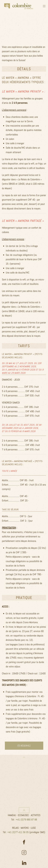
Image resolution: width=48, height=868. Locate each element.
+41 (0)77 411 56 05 (18, 832)
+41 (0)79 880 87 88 (26, 820)
